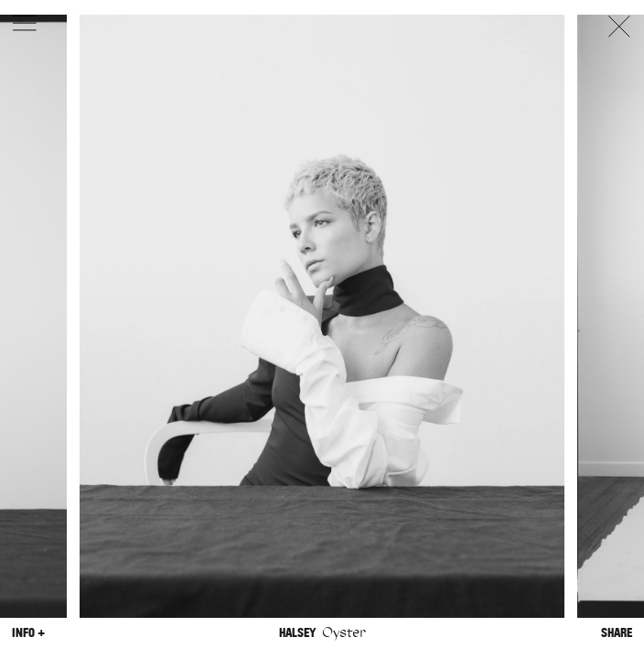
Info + (28, 633)
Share (617, 633)
